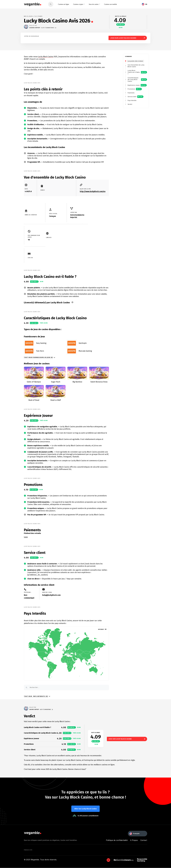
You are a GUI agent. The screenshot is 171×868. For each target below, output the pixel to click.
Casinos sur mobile (116, 4)
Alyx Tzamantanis (49, 28)
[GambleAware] (108, 860)
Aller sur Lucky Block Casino (86, 809)
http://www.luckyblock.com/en (93, 191)
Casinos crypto (80, 4)
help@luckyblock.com (51, 595)
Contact (144, 840)
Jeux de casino (98, 4)
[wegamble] (33, 4)
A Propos (134, 840)
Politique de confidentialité (117, 840)
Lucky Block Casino (46, 57)
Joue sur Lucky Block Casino (128, 38)
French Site (28, 850)
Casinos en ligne (64, 4)
